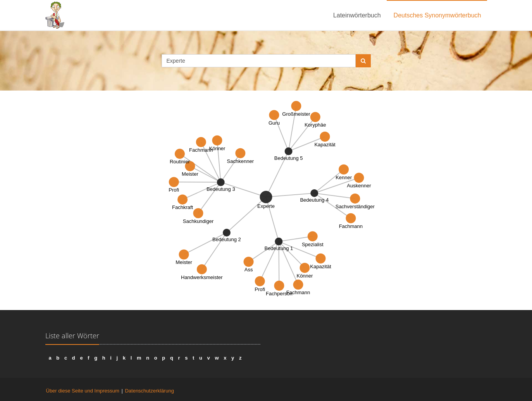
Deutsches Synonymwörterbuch (437, 15)
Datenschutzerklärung (149, 391)
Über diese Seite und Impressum (83, 391)
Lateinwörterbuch (357, 15)
